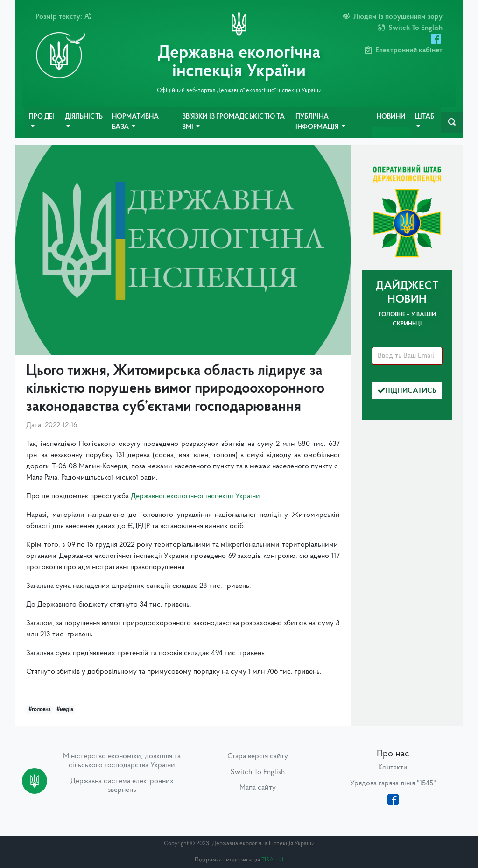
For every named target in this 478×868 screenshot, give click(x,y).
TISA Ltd (272, 860)
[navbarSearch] (452, 122)
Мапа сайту (258, 788)
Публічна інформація (318, 122)
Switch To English (258, 772)
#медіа (65, 710)
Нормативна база (135, 122)
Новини (391, 117)
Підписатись (407, 391)
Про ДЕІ (42, 117)
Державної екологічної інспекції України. (196, 496)
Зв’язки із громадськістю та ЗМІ (233, 122)
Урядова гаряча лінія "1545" (393, 783)
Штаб (425, 117)
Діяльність (84, 117)
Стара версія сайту (258, 756)
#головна (39, 710)
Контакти (393, 768)
